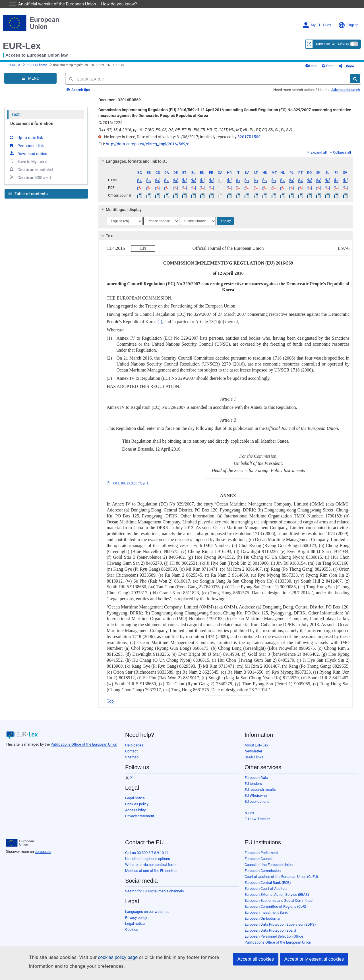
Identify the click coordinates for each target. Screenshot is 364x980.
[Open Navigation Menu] (30, 82)
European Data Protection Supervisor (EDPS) (280, 929)
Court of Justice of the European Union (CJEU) (281, 881)
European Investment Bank (266, 917)
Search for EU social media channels (155, 895)
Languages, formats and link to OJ (134, 166)
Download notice (28, 158)
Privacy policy (136, 922)
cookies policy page (109, 957)
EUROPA (14, 67)
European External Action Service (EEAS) (277, 899)
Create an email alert (31, 174)
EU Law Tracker (257, 823)
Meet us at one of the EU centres (151, 875)
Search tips (78, 94)
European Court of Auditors (266, 893)
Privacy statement (140, 820)
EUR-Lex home (37, 67)
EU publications (257, 806)
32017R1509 (249, 141)
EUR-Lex (22, 46)
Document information (32, 128)
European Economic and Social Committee (279, 905)
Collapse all (340, 157)
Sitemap (132, 761)
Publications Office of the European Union (84, 749)
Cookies (132, 934)
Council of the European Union (269, 869)
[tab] (226, 166)
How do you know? (116, 4)
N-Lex (249, 817)
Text (15, 119)
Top (110, 705)
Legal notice (135, 802)
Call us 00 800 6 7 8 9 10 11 (147, 857)
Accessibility (135, 814)
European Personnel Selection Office (274, 941)
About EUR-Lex (256, 749)
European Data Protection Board (270, 935)
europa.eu (43, 856)
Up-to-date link (26, 142)
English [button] (348, 25)
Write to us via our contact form (150, 869)
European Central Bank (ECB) (268, 887)
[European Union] (20, 847)
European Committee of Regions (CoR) (275, 911)
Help (320, 68)
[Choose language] (125, 225)
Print (337, 68)
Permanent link (26, 150)
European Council (258, 863)
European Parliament (261, 857)
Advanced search (346, 94)
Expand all (317, 157)
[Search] (355, 83)
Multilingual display (121, 214)
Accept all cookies (256, 959)
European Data (256, 782)
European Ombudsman (263, 923)
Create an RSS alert (30, 181)
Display (225, 225)
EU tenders (253, 788)
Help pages (134, 749)
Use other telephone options (148, 863)
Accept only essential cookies (314, 959)
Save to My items (28, 166)
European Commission (263, 875)
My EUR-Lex (317, 25)
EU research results (260, 794)
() (160, 326)
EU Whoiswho (256, 800)
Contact (131, 755)
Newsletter (253, 755)
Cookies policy (137, 808)
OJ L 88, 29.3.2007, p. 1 (131, 488)
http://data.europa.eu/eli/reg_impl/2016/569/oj (148, 148)
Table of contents (28, 198)
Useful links (254, 761)
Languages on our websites (147, 916)
